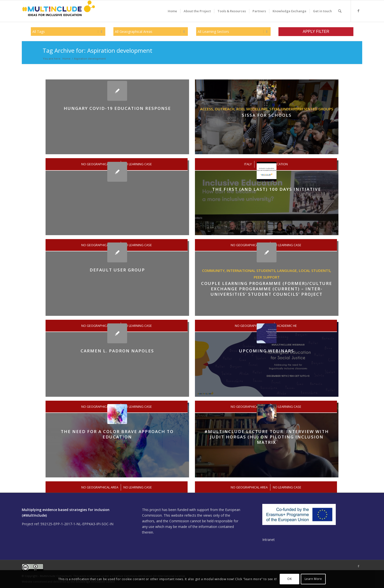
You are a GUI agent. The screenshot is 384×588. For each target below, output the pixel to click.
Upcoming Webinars (267, 351)
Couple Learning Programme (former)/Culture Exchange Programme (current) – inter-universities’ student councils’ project (267, 289)
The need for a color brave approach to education (117, 434)
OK (289, 579)
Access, (207, 109)
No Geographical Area (100, 487)
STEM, (275, 109)
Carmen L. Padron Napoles (117, 351)
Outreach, (226, 109)
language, (288, 270)
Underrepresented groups (307, 109)
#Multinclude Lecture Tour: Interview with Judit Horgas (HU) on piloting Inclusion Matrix (267, 437)
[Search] (340, 11)
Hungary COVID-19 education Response (117, 108)
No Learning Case (138, 487)
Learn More (313, 579)
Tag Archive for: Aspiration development (97, 50)
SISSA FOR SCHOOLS (267, 115)
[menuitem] (172, 11)
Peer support (267, 277)
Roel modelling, (253, 109)
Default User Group (117, 270)
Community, (214, 270)
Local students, (315, 270)
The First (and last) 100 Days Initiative (267, 189)
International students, (252, 270)
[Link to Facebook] (359, 11)
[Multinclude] (59, 11)
